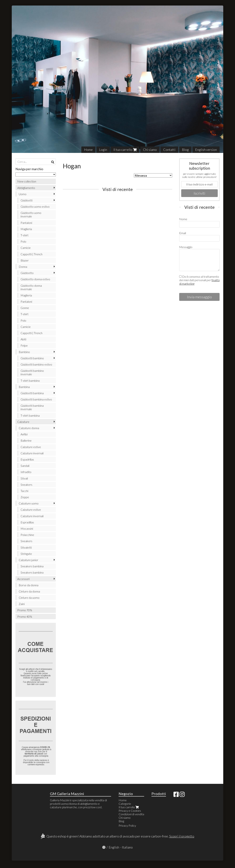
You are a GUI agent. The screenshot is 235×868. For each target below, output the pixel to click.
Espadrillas (27, 459)
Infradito (26, 472)
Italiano (127, 847)
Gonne (25, 308)
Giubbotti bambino (32, 358)
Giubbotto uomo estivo (35, 206)
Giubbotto (27, 273)
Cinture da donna (29, 591)
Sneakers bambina (32, 566)
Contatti (169, 150)
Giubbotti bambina (32, 393)
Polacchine (27, 535)
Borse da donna (29, 585)
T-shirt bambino (30, 381)
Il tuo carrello (125, 150)
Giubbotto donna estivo (35, 279)
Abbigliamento (26, 188)
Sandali (25, 466)
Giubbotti (27, 200)
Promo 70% (25, 610)
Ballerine (26, 440)
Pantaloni (26, 223)
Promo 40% (25, 616)
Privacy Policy (127, 825)
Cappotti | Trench (31, 254)
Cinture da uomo (29, 598)
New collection (27, 181)
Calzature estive (31, 447)
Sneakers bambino (32, 572)
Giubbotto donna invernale (31, 287)
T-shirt (25, 235)
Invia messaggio (199, 297)
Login (103, 150)
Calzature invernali (32, 453)
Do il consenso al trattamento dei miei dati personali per (199, 280)
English (114, 847)
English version (206, 150)
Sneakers (26, 485)
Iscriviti (199, 193)
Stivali (24, 478)
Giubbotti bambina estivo (36, 399)
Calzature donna (29, 428)
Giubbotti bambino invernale (32, 372)
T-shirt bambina (30, 415)
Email (183, 233)
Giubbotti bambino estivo (36, 364)
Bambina (24, 387)
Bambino (24, 352)
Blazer (25, 260)
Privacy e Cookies (130, 811)
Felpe (24, 345)
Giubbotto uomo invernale (31, 214)
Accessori (23, 579)
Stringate (26, 554)
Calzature (23, 422)
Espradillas (27, 522)
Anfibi (24, 434)
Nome (183, 219)
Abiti (23, 339)
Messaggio (186, 247)
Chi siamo (150, 150)
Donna (23, 267)
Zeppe (25, 497)
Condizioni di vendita (131, 814)
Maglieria (26, 229)
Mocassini (27, 528)
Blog (185, 150)
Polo (23, 241)
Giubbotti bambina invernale (32, 407)
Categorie (125, 804)
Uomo (23, 194)
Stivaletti (26, 547)
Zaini (22, 604)
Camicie (26, 248)
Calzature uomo (29, 503)
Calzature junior (28, 560)
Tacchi (24, 491)
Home (88, 150)
